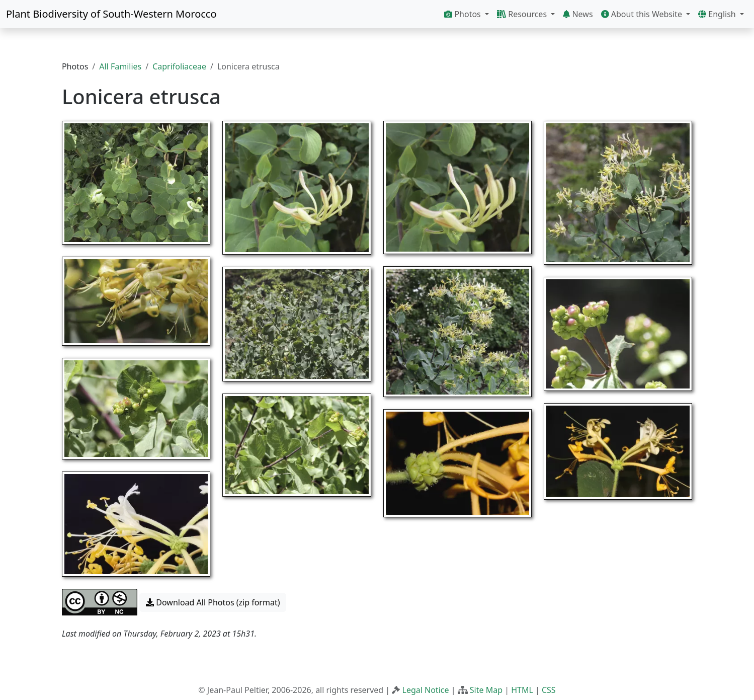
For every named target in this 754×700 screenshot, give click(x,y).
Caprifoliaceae (179, 66)
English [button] (718, 14)
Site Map (486, 690)
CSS (549, 690)
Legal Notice (426, 690)
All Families (120, 66)
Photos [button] (464, 14)
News (578, 14)
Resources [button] (523, 14)
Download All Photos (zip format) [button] (213, 602)
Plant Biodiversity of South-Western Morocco (111, 14)
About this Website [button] (643, 14)
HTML (522, 690)
